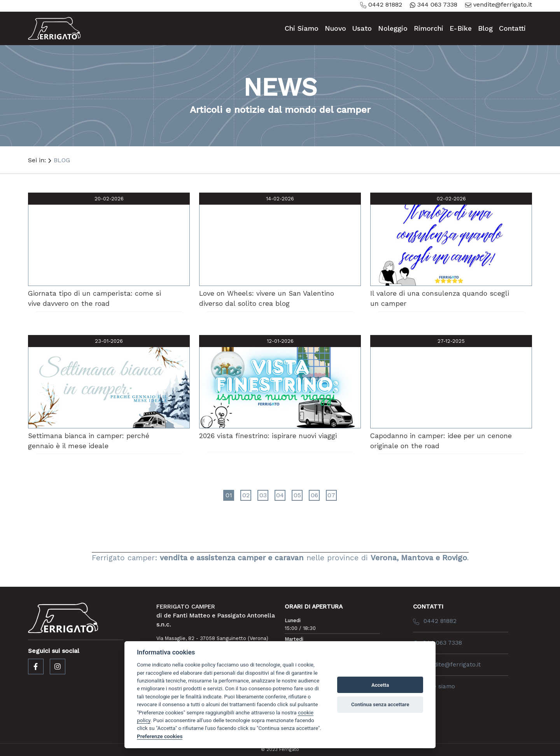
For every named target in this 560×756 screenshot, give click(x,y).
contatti (512, 28)
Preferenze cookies (160, 736)
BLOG (62, 160)
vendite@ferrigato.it (499, 4)
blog (485, 28)
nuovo (335, 28)
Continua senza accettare (380, 704)
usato (362, 28)
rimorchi (429, 28)
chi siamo (302, 28)
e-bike (461, 28)
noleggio (393, 28)
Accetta (380, 685)
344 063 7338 (434, 4)
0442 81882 (381, 4)
